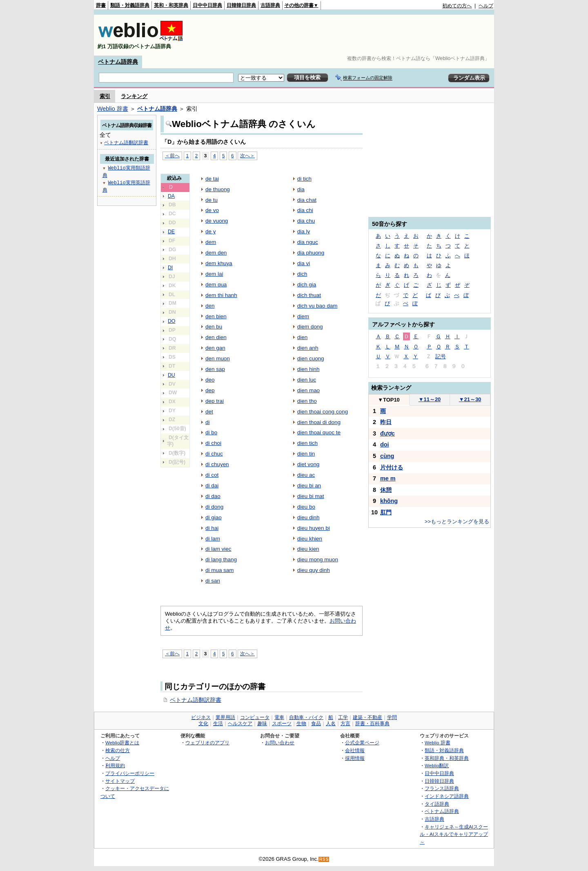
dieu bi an (309, 486)
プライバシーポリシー (130, 773)
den (210, 306)
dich (302, 274)
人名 (331, 724)
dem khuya (219, 263)
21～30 (470, 399)
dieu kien (308, 549)
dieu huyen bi (314, 528)
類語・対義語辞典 (130, 5)
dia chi (305, 210)
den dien (216, 337)
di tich (304, 179)
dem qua (216, 285)
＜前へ (172, 155)
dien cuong (311, 358)
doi (385, 444)
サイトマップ (120, 781)
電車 (279, 717)
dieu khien (310, 539)
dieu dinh (308, 517)
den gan (215, 348)
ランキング (134, 96)
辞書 (101, 5)
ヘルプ (486, 6)
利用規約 (115, 765)
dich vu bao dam (317, 306)
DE (171, 232)
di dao (213, 496)
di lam (213, 539)
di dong (214, 507)
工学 (343, 717)
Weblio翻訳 (437, 765)
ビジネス (201, 717)
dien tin (306, 454)
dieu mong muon (318, 559)
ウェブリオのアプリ (207, 743)
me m (388, 478)
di (207, 422)
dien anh (308, 348)
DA (171, 196)
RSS (324, 859)
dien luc (307, 380)
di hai (212, 528)
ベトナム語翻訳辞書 (196, 700)
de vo (212, 210)
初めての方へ (457, 6)
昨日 (386, 422)
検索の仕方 (118, 750)
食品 (316, 724)
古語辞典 (270, 5)
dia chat (307, 200)
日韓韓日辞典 (241, 5)
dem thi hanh (221, 295)
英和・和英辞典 (171, 5)
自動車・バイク (306, 717)
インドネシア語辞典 (447, 796)
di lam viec (218, 549)
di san (213, 581)
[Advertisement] (345, 35)
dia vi (304, 263)
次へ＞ (247, 155)
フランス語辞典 (442, 788)
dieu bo (306, 507)
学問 (392, 717)
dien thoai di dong (319, 422)
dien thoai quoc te (319, 432)
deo (210, 380)
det (209, 412)
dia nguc (308, 242)
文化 (203, 724)
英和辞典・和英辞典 (447, 758)
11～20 (430, 399)
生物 (301, 724)
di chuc (214, 454)
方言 (345, 724)
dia (301, 189)
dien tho (307, 401)
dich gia (307, 285)
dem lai (214, 274)
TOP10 (389, 400)
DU (171, 375)
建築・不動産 (367, 717)
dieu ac (306, 475)
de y (210, 231)
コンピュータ (255, 717)
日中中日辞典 (207, 5)
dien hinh (308, 369)
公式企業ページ (362, 743)
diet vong (308, 464)
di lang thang (221, 559)
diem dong (310, 327)
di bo (211, 432)
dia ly (304, 231)
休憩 (386, 490)
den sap (215, 369)
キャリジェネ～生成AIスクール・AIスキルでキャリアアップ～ (454, 834)
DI (170, 268)
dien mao (308, 390)
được (388, 433)
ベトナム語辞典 (118, 62)
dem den (216, 253)
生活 (218, 724)
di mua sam (220, 570)
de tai (212, 179)
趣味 (262, 724)
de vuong (217, 221)
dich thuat (309, 295)
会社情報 (355, 750)
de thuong (218, 189)
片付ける (392, 467)
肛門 (386, 512)
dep (210, 390)
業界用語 (225, 717)
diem (303, 316)
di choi (213, 443)
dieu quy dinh (314, 570)
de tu (212, 200)
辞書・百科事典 (372, 724)
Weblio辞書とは (122, 743)
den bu (214, 327)
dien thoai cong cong (323, 412)
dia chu (306, 221)
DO (171, 321)
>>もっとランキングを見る (457, 521)
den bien (216, 316)
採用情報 (355, 758)
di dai (212, 486)
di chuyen (217, 464)
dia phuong (311, 253)
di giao (214, 517)
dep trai (215, 401)
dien (302, 337)
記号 (441, 356)
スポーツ (282, 724)
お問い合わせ (280, 743)
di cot (212, 475)
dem (211, 242)
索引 (105, 96)
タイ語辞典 (437, 804)
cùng (387, 456)
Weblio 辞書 (113, 109)
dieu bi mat (311, 496)
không (389, 501)
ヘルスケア (240, 724)
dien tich (307, 443)
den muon (218, 358)
